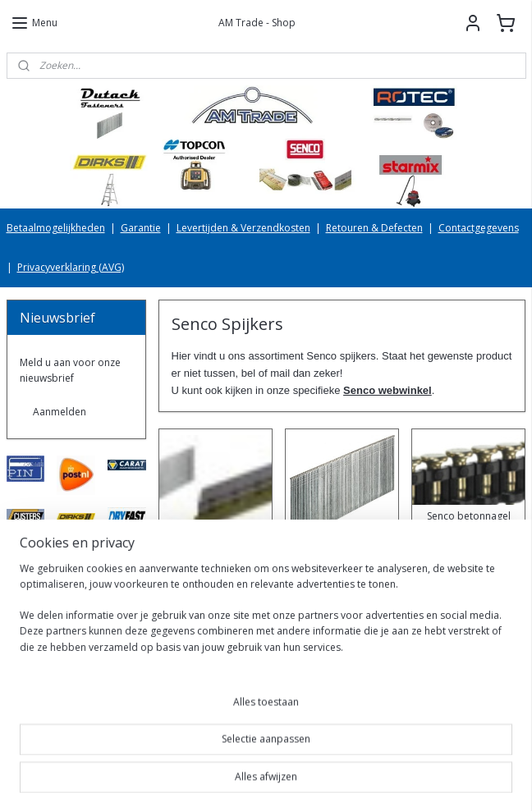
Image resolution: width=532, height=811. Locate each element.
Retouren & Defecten (374, 228)
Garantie (141, 228)
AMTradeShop (53, 730)
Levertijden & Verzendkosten (243, 228)
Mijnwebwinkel (450, 781)
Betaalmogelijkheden (56, 228)
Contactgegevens (479, 228)
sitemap (210, 781)
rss (244, 781)
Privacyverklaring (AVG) (71, 267)
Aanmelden (60, 412)
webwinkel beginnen (307, 781)
